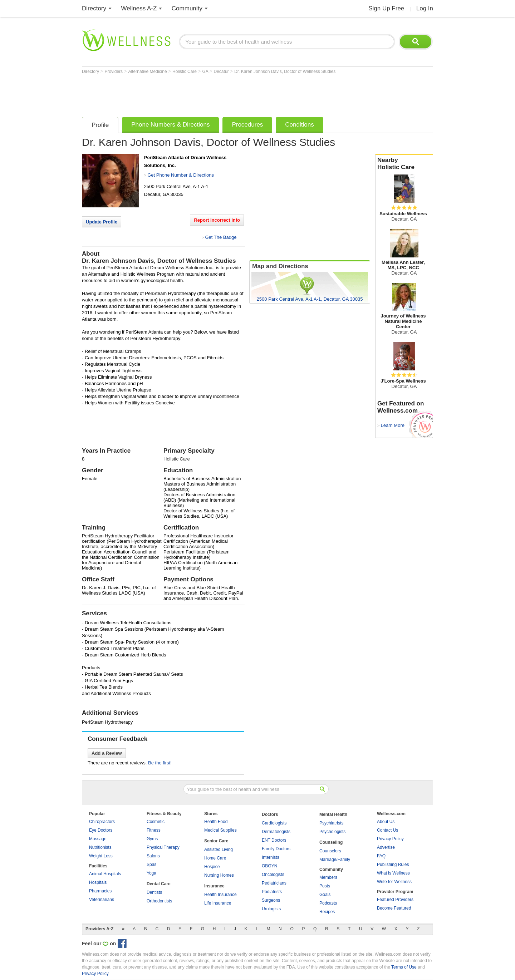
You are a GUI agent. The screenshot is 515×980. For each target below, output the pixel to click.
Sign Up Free (386, 8)
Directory (94, 8)
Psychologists (332, 832)
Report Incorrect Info (217, 220)
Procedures (247, 125)
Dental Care (159, 884)
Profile (100, 125)
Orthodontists (159, 901)
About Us (386, 822)
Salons (153, 856)
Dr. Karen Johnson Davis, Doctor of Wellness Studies (285, 72)
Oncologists (273, 875)
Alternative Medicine (148, 72)
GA (206, 72)
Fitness (154, 830)
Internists (271, 857)
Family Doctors (276, 849)
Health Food (216, 822)
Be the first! (160, 763)
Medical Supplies (220, 830)
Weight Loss (101, 856)
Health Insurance (220, 895)
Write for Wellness (394, 882)
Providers (114, 72)
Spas (151, 865)
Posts (325, 886)
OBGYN (269, 866)
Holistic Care (185, 72)
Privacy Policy (390, 839)
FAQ (381, 856)
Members (328, 877)
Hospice (212, 867)
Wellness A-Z (139, 8)
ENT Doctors (274, 840)
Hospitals (98, 882)
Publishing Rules (393, 865)
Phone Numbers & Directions (170, 125)
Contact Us (388, 830)
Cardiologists (274, 823)
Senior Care (216, 841)
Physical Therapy (163, 847)
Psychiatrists (331, 823)
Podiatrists (272, 892)
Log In (425, 8)
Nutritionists (100, 847)
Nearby (404, 164)
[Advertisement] (212, 94)
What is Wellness (393, 873)
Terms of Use (404, 967)
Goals (325, 895)
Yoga (151, 873)
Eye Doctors (101, 830)
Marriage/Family (335, 860)
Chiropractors (102, 822)
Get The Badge (221, 237)
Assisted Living (219, 850)
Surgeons (271, 900)
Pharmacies (100, 891)
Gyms (152, 839)
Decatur (222, 72)
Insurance (214, 886)
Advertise (386, 847)
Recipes (327, 912)
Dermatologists (276, 832)
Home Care (215, 858)
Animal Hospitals (105, 874)
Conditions (299, 125)
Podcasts (328, 903)
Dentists (154, 892)
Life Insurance (218, 903)
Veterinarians (102, 900)
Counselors (330, 851)
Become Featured (394, 908)
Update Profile (102, 222)
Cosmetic (156, 822)
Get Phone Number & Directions (181, 175)
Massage (98, 839)
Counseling (331, 842)
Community (187, 8)
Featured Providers (395, 900)
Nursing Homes (219, 875)
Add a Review (107, 753)
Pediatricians (274, 883)
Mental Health (333, 814)
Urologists (271, 909)
